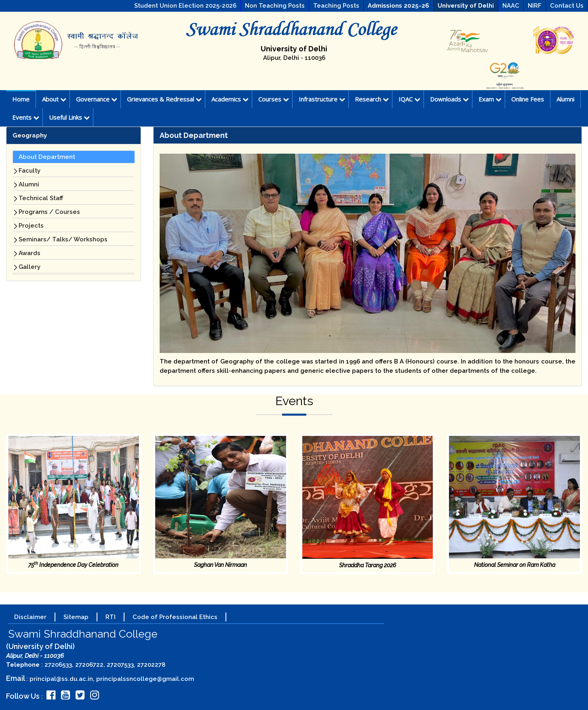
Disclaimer (30, 617)
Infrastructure (322, 99)
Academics (230, 99)
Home (21, 99)
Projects (31, 226)
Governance (97, 99)
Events (26, 117)
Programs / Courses (49, 212)
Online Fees (528, 99)
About (54, 99)
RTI (111, 617)
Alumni (565, 99)
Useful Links (69, 117)
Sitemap (76, 617)
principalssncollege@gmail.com (145, 679)
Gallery (30, 267)
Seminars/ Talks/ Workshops (63, 239)
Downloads (449, 99)
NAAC (511, 6)
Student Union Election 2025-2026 (185, 6)
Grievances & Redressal (164, 99)
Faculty (30, 171)
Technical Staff (41, 198)
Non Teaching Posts (275, 6)
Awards (30, 253)
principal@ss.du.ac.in (61, 679)
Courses (274, 99)
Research (372, 99)
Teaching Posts (336, 6)
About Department (47, 157)
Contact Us (567, 6)
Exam (490, 99)
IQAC (409, 99)
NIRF (535, 6)
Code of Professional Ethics (175, 617)
